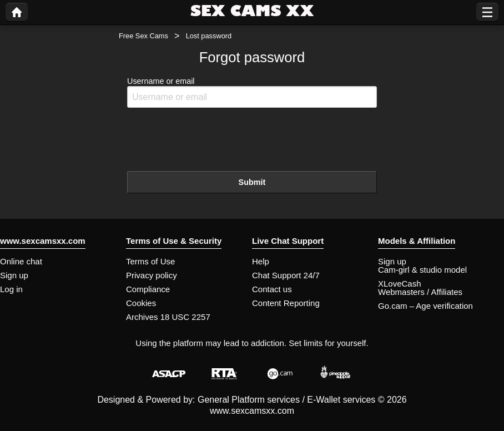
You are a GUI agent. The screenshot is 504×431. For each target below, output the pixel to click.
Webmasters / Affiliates (420, 292)
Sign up (14, 275)
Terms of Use (150, 261)
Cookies (141, 303)
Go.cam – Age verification (425, 306)
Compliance (148, 289)
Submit (252, 182)
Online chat (21, 261)
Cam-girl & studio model (422, 270)
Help (261, 261)
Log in (11, 289)
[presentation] (211, 138)
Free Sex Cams (143, 36)
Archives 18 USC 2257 (168, 317)
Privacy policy (152, 275)
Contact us (272, 289)
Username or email (252, 92)
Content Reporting (286, 303)
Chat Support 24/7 (286, 275)
